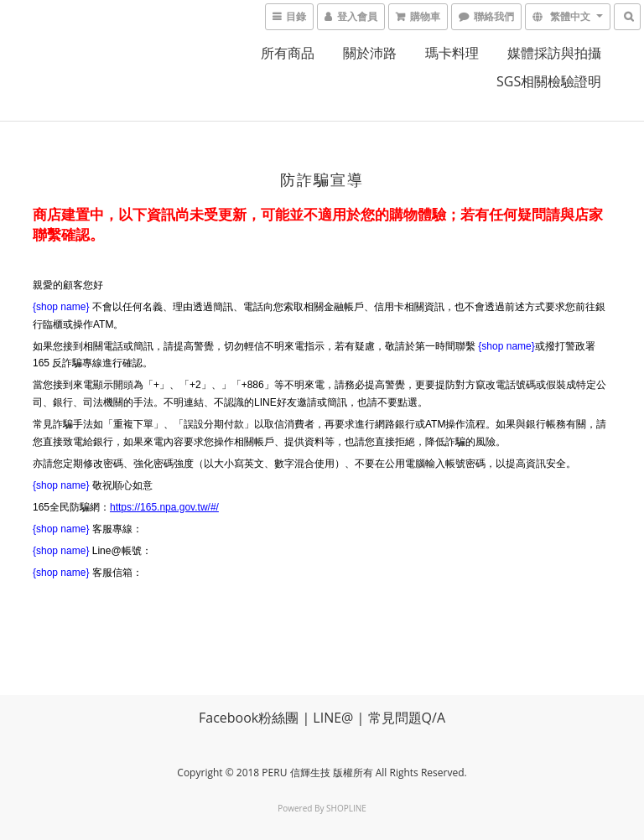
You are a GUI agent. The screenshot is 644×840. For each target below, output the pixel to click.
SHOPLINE (346, 808)
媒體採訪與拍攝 (554, 53)
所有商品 (288, 53)
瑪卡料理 (452, 53)
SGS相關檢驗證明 (549, 81)
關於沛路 (370, 53)
